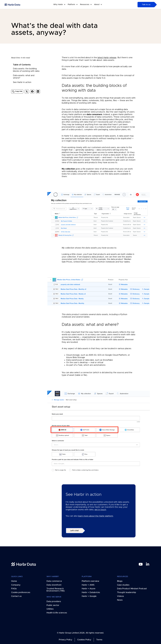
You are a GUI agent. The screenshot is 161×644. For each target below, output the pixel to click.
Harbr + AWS (88, 585)
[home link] (23, 564)
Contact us (16, 596)
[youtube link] (141, 564)
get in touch (100, 510)
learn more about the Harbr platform (96, 516)
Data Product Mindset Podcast (132, 589)
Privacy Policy (66, 640)
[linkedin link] (148, 564)
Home (14, 581)
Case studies (123, 585)
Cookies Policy (84, 640)
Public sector (53, 605)
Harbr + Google (89, 596)
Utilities (50, 609)
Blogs (120, 581)
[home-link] (12, 5)
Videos (120, 596)
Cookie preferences (21, 592)
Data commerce (54, 581)
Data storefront (54, 585)
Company (16, 585)
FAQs (14, 589)
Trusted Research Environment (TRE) (56, 590)
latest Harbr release (107, 58)
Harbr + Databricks (91, 592)
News (120, 600)
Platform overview (90, 581)
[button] (61, 4)
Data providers (54, 602)
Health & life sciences (57, 613)
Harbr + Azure (89, 589)
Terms (99, 640)
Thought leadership (127, 592)
